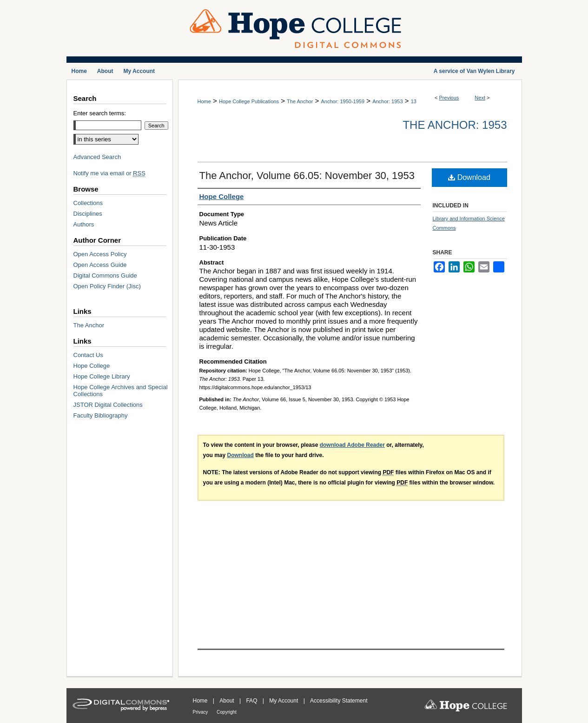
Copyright (227, 712)
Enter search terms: (100, 113)
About (228, 701)
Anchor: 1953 (387, 101)
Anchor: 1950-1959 (343, 101)
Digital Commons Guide (105, 275)
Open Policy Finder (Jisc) (107, 286)
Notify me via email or (109, 173)
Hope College (92, 366)
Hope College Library (102, 376)
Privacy (201, 712)
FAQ (252, 701)
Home (204, 101)
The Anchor (300, 101)
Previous (449, 98)
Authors (84, 224)
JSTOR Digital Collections (108, 405)
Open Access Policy (100, 254)
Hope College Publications (249, 101)
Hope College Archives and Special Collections (121, 391)
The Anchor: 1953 (455, 125)
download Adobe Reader (352, 445)
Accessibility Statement (339, 701)
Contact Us (88, 355)
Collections (88, 203)
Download (469, 177)
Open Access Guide (100, 265)
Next (480, 98)
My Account (284, 701)
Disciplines (88, 214)
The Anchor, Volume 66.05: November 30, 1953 (307, 176)
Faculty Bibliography (101, 415)
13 (414, 101)
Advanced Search (97, 157)
